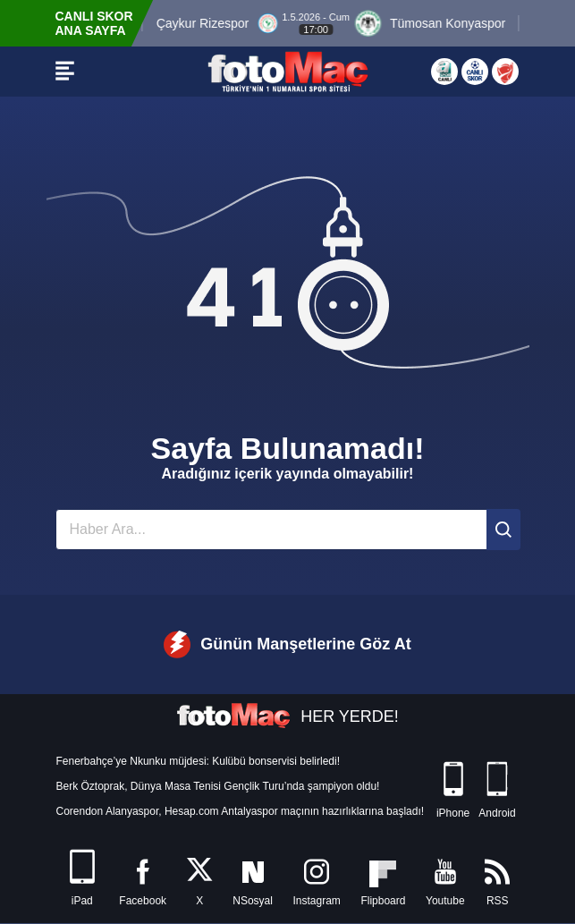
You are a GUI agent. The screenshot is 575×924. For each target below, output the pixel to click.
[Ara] (503, 530)
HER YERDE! (287, 716)
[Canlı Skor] (475, 72)
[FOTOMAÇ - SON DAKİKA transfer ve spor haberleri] (288, 72)
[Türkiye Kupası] (505, 72)
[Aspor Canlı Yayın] (444, 72)
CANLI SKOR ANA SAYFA (94, 23)
